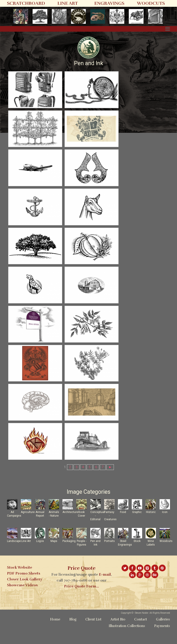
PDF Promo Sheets (24, 588)
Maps (54, 556)
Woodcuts (166, 556)
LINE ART (68, 3)
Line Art (26, 556)
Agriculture (28, 527)
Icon (165, 527)
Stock (137, 556)
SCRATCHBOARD (26, 3)
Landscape (14, 556)
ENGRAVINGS (109, 3)
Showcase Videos (22, 600)
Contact (141, 634)
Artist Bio (118, 634)
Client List (93, 634)
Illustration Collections (127, 641)
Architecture (70, 527)
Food (123, 527)
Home (55, 634)
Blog (73, 634)
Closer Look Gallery (25, 594)
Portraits (109, 556)
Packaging (69, 556)
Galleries (163, 634)
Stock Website (20, 582)
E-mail (105, 589)
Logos (40, 556)
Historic (151, 527)
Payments (162, 641)
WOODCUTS (151, 3)
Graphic (137, 527)
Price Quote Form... (81, 601)
